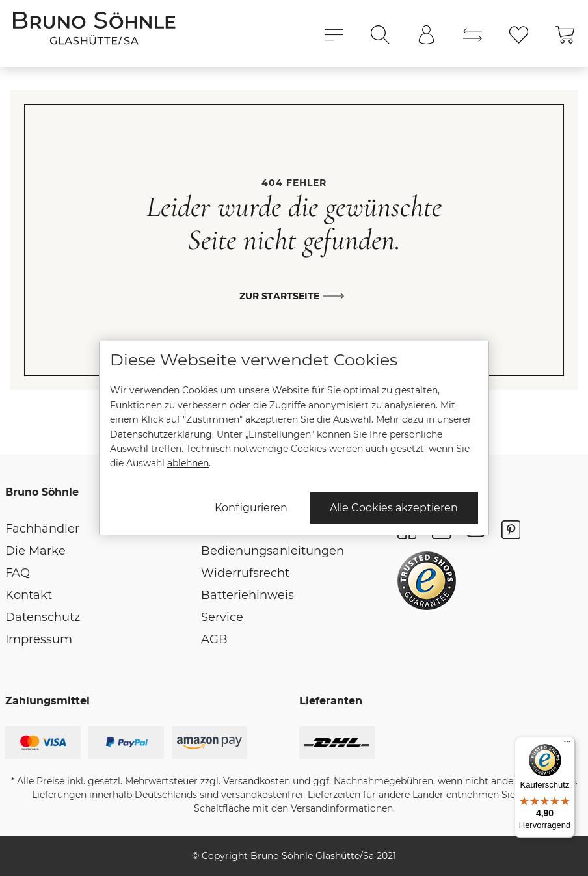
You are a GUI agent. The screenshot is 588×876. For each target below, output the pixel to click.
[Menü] (567, 745)
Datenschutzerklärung (161, 434)
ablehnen (188, 463)
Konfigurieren (251, 508)
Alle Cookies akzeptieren (394, 508)
